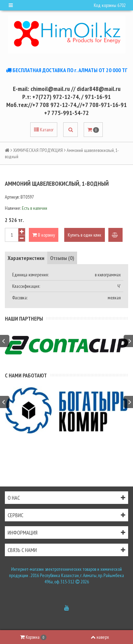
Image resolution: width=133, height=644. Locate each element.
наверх (100, 637)
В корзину (44, 235)
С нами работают (26, 375)
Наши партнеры (24, 319)
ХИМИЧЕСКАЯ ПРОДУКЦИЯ (38, 150)
